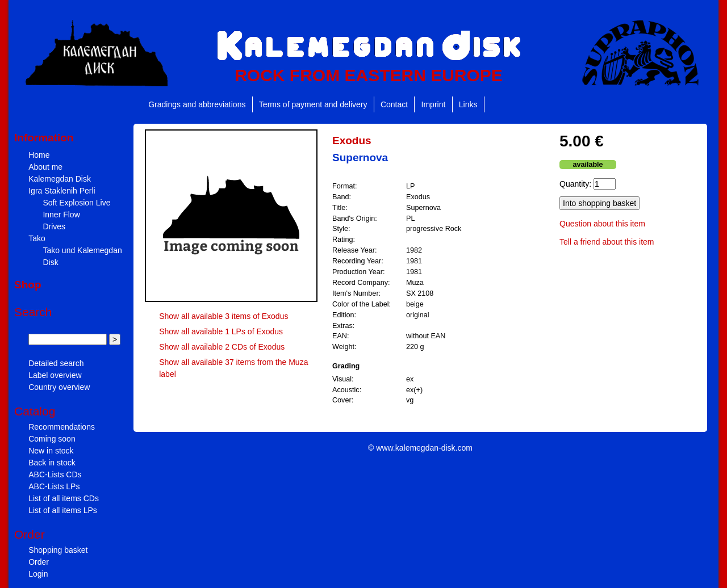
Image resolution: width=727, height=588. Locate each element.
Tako (37, 238)
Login (38, 574)
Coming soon (52, 439)
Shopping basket (58, 550)
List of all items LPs (63, 510)
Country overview (59, 387)
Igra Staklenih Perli (62, 191)
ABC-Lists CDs (55, 474)
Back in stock (52, 463)
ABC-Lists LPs (54, 486)
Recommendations (62, 427)
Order (39, 562)
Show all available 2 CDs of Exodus (222, 347)
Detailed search (56, 363)
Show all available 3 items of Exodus (223, 316)
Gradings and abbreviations (197, 104)
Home (39, 155)
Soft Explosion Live (76, 203)
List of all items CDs (64, 498)
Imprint (434, 104)
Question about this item (602, 224)
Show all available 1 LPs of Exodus (221, 331)
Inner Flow (61, 215)
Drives (54, 226)
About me (45, 167)
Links (468, 104)
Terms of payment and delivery (313, 104)
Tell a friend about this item (607, 242)
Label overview (55, 375)
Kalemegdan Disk (60, 179)
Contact (394, 104)
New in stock (51, 451)
